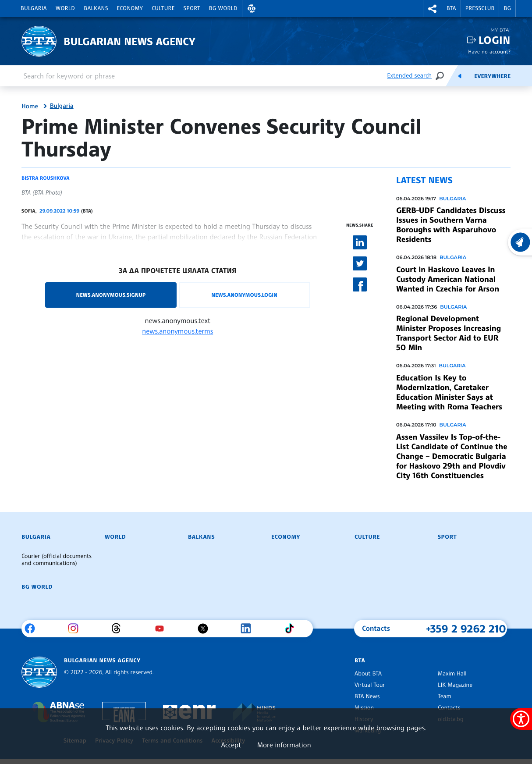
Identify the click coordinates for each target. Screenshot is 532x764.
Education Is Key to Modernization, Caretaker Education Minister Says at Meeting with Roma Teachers (449, 392)
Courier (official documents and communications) (57, 560)
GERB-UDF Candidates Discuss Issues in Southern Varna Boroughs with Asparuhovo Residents (451, 225)
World (65, 8)
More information (284, 745)
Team (445, 696)
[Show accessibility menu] (521, 719)
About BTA (368, 674)
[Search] (440, 76)
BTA (451, 8)
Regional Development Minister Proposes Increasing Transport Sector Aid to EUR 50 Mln (449, 333)
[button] (252, 9)
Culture (163, 8)
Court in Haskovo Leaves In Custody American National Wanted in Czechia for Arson (448, 279)
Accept (231, 745)
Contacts (449, 708)
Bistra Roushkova (45, 178)
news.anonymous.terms (177, 331)
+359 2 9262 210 (466, 629)
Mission (364, 708)
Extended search (409, 76)
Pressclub (480, 8)
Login (495, 40)
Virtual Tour (370, 685)
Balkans (96, 8)
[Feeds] (460, 76)
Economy (130, 8)
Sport (192, 8)
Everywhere (492, 76)
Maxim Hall (452, 674)
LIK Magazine (455, 685)
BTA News (367, 696)
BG (507, 8)
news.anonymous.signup (111, 295)
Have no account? (489, 52)
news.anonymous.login (244, 295)
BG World (223, 8)
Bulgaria (34, 8)
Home (30, 107)
